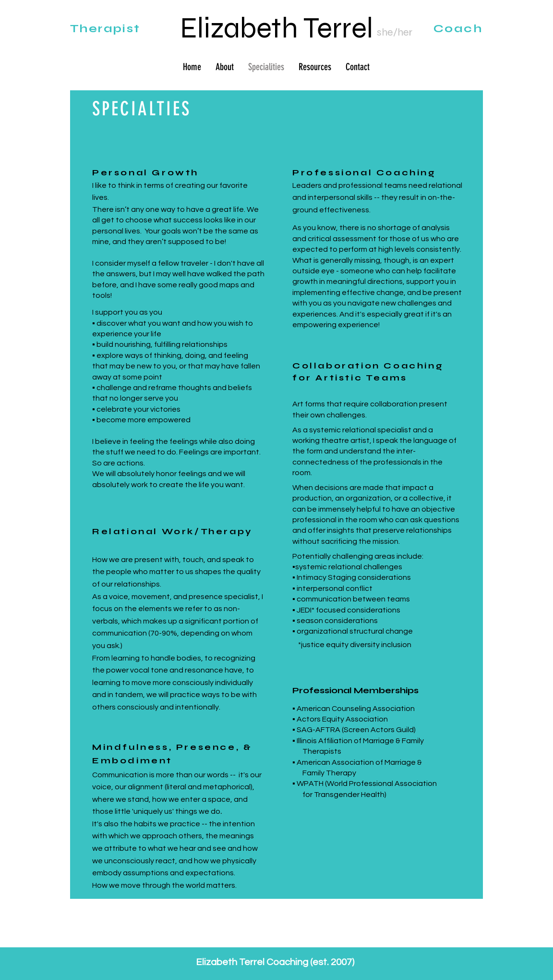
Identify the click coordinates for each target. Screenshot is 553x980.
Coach (458, 29)
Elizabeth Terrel (276, 28)
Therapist (105, 29)
